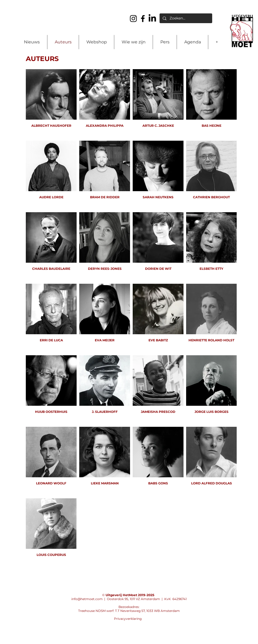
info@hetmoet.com (87, 599)
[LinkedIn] (152, 19)
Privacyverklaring (128, 619)
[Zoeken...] (185, 18)
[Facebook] (143, 19)
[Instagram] (133, 19)
